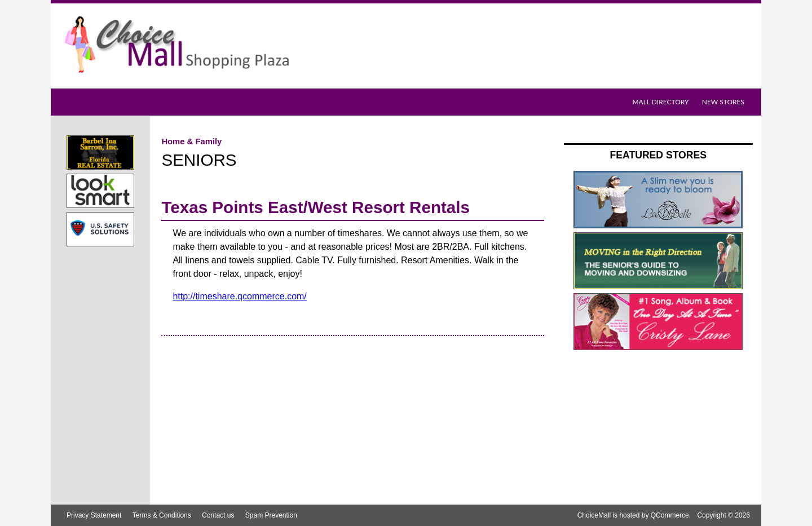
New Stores (723, 102)
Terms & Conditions (162, 515)
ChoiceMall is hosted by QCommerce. (634, 515)
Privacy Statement (94, 515)
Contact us (218, 515)
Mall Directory (660, 102)
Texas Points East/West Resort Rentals (315, 207)
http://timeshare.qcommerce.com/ (239, 296)
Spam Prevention (271, 515)
